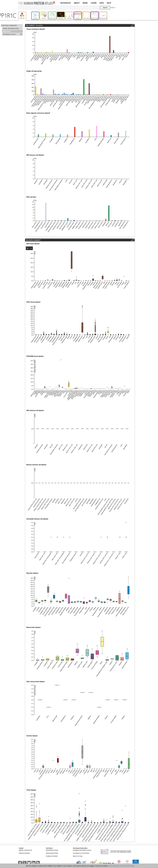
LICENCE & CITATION (81, 853)
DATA (102, 3)
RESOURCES (66, 3)
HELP (109, 3)
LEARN (94, 3)
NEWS (85, 3)
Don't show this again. (127, 866)
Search (105, 8)
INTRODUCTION (52, 850)
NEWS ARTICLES (25, 850)
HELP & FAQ (78, 856)
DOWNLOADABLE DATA (82, 850)
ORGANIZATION (52, 853)
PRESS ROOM (24, 853)
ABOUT (77, 3)
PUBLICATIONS (52, 856)
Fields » (113, 8)
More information (114, 866)
